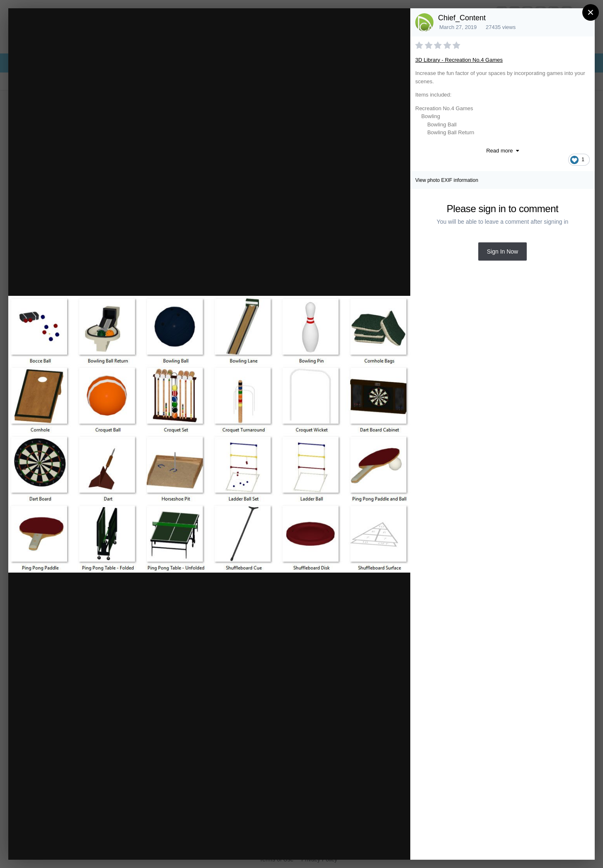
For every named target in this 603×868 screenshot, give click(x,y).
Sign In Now (503, 251)
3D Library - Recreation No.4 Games (459, 60)
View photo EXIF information (447, 180)
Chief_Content (462, 18)
